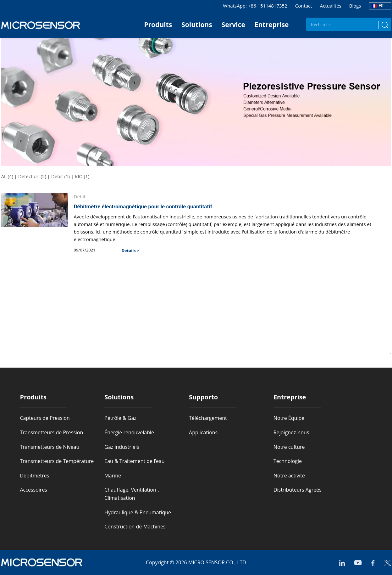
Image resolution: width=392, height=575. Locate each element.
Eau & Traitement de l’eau (134, 461)
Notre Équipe (289, 418)
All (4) (7, 176)
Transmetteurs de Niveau (50, 447)
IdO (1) (82, 176)
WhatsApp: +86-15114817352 (255, 6)
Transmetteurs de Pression (52, 432)
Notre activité (289, 476)
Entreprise (272, 25)
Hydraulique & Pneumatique (138, 512)
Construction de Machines (135, 527)
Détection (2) (32, 176)
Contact (304, 6)
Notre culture (289, 447)
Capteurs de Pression (45, 418)
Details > (130, 251)
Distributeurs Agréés (298, 490)
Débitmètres (35, 476)
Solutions (197, 25)
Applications (203, 432)
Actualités (331, 6)
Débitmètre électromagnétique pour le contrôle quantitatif (143, 206)
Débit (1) (61, 176)
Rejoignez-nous (291, 432)
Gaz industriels (122, 447)
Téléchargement (208, 418)
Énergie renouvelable (129, 432)
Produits (158, 25)
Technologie (288, 461)
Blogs (355, 6)
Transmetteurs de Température (57, 461)
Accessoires (34, 490)
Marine (113, 476)
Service (233, 25)
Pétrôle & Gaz (120, 418)
